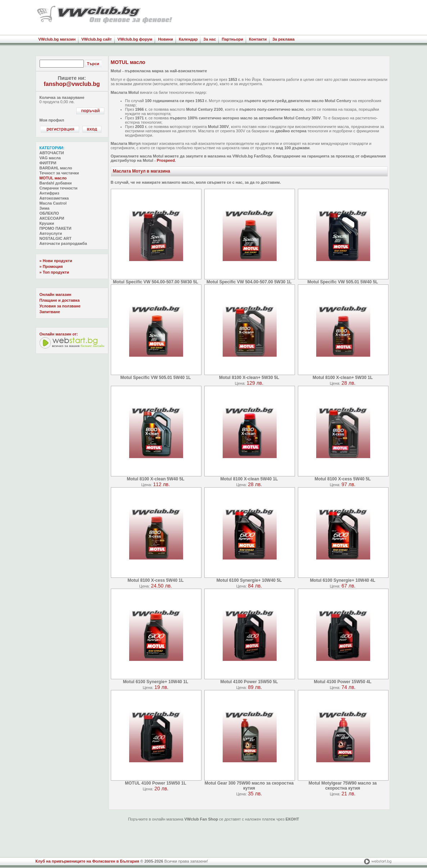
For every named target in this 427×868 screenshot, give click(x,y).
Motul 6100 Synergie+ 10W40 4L (343, 580)
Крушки (47, 223)
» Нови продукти (56, 261)
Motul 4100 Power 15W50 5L (249, 682)
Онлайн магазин (56, 294)
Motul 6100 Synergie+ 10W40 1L (156, 682)
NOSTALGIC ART (56, 238)
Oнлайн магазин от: (59, 334)
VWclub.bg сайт (96, 39)
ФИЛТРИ (48, 163)
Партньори (232, 39)
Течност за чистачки (59, 173)
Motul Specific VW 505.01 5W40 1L (155, 378)
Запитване (50, 312)
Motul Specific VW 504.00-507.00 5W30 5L (156, 282)
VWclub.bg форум (135, 39)
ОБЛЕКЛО (49, 213)
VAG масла (50, 158)
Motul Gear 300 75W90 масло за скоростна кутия (249, 786)
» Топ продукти (54, 272)
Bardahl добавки (56, 183)
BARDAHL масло (56, 168)
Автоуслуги (51, 233)
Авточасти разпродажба (63, 243)
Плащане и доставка (60, 300)
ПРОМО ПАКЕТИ (56, 228)
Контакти (258, 39)
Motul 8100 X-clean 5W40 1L (249, 479)
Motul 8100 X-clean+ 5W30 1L (343, 378)
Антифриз (49, 193)
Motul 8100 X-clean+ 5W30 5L (249, 378)
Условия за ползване (60, 306)
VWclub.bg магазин (57, 39)
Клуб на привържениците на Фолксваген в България (87, 861)
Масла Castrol (53, 203)
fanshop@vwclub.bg (72, 84)
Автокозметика (54, 198)
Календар (188, 39)
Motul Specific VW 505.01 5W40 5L (342, 282)
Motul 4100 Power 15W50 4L (342, 682)
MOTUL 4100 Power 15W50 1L (156, 783)
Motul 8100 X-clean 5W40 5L (155, 479)
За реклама (283, 39)
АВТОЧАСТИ (52, 153)
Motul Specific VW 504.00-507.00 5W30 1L (249, 282)
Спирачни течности (59, 188)
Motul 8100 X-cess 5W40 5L (342, 479)
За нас (210, 39)
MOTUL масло (53, 178)
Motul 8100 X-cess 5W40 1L (155, 580)
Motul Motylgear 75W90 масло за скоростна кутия (343, 786)
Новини (165, 39)
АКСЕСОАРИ (52, 218)
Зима (45, 208)
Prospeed (166, 160)
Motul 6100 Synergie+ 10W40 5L (249, 580)
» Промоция (51, 266)
